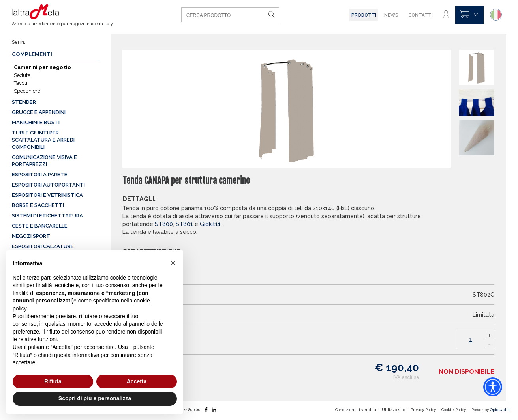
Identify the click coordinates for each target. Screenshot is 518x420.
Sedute (22, 75)
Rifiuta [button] (53, 381)
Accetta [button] (137, 381)
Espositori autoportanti (48, 185)
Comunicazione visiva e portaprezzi (44, 161)
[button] (173, 263)
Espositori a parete (40, 175)
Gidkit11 (210, 224)
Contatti (420, 15)
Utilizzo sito (393, 410)
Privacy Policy (423, 410)
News (391, 15)
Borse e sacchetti (38, 205)
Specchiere (27, 91)
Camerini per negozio (42, 67)
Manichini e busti (36, 122)
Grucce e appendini (39, 112)
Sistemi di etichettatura (47, 216)
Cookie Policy (454, 410)
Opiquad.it (500, 410)
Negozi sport (31, 236)
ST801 (184, 224)
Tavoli (21, 83)
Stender (24, 102)
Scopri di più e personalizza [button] (95, 398)
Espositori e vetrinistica (47, 195)
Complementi (32, 54)
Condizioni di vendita (356, 410)
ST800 (164, 224)
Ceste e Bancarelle (40, 226)
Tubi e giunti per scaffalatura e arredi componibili (43, 140)
